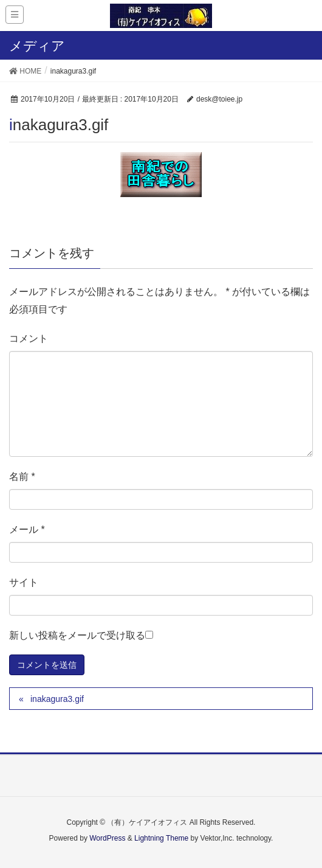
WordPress (107, 838)
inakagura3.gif (57, 699)
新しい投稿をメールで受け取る (77, 635)
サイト (24, 582)
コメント (29, 339)
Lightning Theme (161, 838)
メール (27, 529)
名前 (22, 477)
